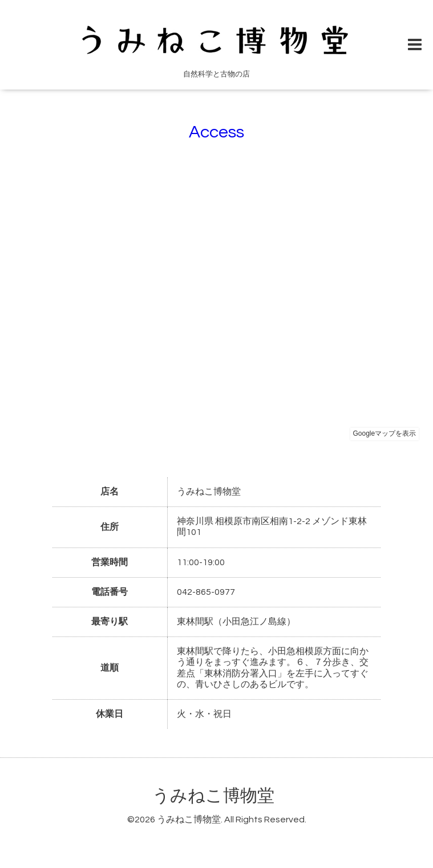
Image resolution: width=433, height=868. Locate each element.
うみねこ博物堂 (213, 796)
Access (216, 132)
